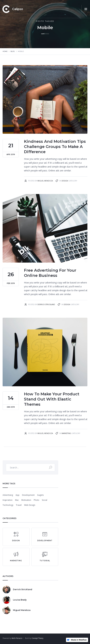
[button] (86, 9)
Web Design (30, 505)
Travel (19, 505)
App (18, 495)
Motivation (26, 500)
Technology (8, 505)
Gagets (40, 495)
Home (5, 51)
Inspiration (8, 500)
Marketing (66, 433)
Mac (17, 500)
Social (45, 500)
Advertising (8, 495)
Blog (13, 51)
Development (28, 495)
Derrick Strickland (46, 304)
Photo (36, 500)
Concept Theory (37, 638)
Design (65, 181)
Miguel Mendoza (45, 181)
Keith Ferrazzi (17, 638)
